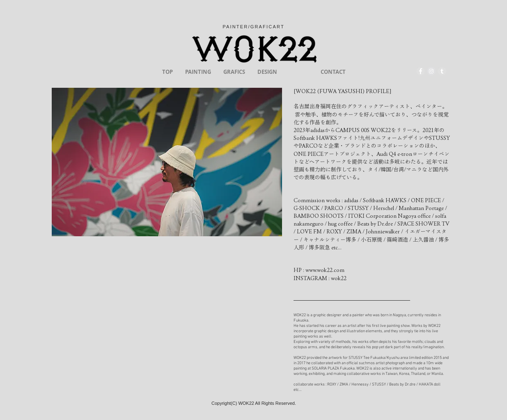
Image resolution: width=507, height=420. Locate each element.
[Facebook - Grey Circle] (421, 71)
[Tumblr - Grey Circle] (442, 71)
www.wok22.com (325, 270)
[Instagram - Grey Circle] (431, 71)
